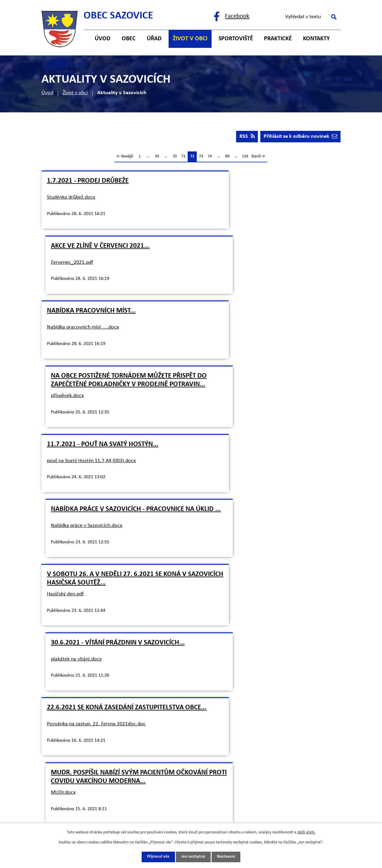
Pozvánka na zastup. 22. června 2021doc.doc (96, 480)
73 (201, 157)
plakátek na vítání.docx (225, 408)
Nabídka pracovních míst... (91, 247)
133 (245, 157)
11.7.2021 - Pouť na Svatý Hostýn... (103, 324)
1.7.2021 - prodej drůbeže (88, 182)
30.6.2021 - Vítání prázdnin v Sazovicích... (266, 392)
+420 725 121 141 (96, 727)
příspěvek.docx (216, 275)
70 (175, 157)
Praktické (278, 39)
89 (227, 157)
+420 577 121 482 (96, 715)
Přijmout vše (158, 857)
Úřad (154, 39)
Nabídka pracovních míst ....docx (83, 263)
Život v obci (75, 93)
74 (210, 157)
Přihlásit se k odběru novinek (300, 137)
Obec (129, 39)
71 (183, 157)
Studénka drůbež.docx (71, 198)
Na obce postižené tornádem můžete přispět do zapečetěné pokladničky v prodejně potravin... (259, 255)
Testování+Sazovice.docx (74, 566)
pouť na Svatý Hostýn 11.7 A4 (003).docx (91, 340)
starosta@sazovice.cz (100, 739)
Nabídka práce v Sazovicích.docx (235, 343)
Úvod (47, 93)
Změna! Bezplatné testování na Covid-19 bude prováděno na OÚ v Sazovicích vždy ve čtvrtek (113, 546)
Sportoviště (236, 39)
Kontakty (316, 39)
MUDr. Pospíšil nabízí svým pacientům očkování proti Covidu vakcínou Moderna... (261, 469)
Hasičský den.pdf (65, 412)
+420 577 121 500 (96, 703)
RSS (247, 137)
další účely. (306, 832)
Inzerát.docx (213, 557)
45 (157, 157)
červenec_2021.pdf (220, 198)
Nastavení (226, 857)
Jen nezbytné (193, 857)
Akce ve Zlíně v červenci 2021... (249, 182)
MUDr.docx (212, 489)
